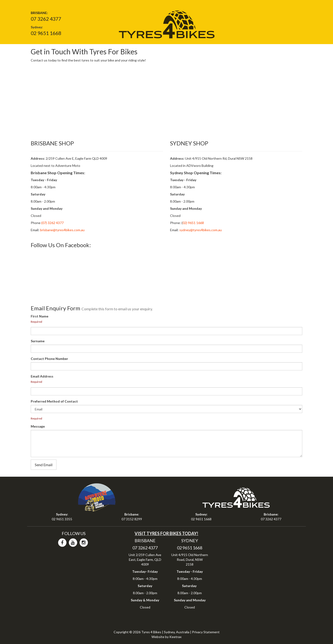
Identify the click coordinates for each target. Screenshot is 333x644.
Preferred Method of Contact (54, 401)
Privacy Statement (206, 632)
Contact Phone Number (49, 359)
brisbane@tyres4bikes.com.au (62, 230)
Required (36, 322)
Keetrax (175, 637)
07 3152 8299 (132, 519)
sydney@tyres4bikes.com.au (201, 230)
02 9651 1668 (46, 33)
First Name (40, 316)
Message (38, 426)
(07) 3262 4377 (52, 223)
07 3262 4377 (46, 19)
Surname (38, 341)
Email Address (42, 376)
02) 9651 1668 (193, 223)
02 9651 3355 (62, 519)
